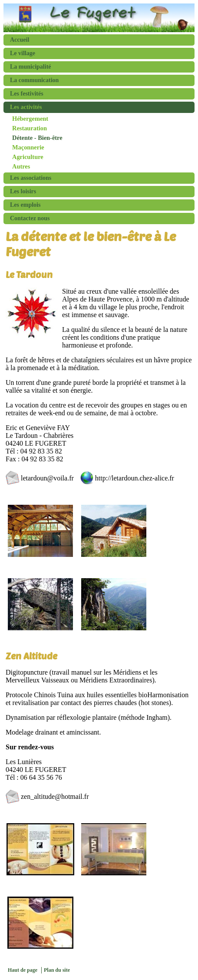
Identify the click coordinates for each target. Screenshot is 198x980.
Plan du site (57, 970)
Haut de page (23, 970)
